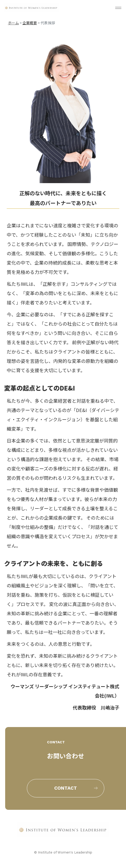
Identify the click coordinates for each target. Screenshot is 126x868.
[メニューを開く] (118, 8)
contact (66, 788)
